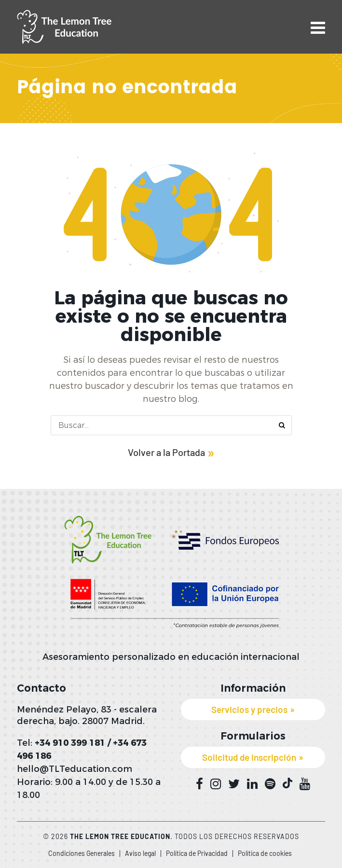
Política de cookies (265, 853)
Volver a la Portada (166, 452)
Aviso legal (140, 853)
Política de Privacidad (197, 853)
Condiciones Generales (82, 853)
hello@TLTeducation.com (75, 769)
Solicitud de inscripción (249, 757)
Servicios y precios (249, 709)
